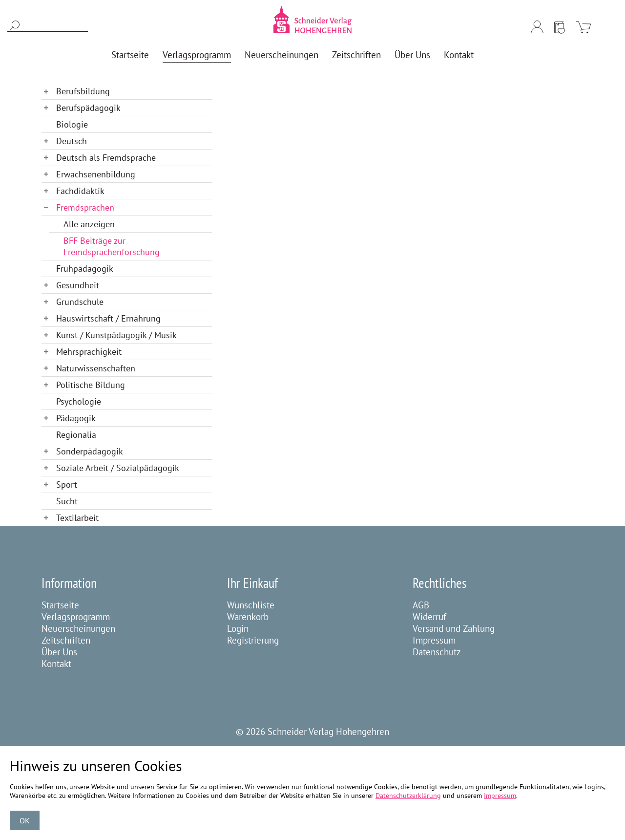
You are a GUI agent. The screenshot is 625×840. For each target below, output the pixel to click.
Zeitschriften (66, 640)
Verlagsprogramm (76, 617)
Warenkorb (248, 617)
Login (238, 628)
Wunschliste (251, 605)
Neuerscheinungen (78, 628)
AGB (421, 605)
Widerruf (429, 617)
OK (25, 820)
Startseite (60, 605)
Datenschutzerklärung (408, 796)
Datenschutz (437, 652)
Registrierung (253, 640)
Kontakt (56, 664)
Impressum (434, 640)
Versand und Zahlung (454, 628)
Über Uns (59, 652)
